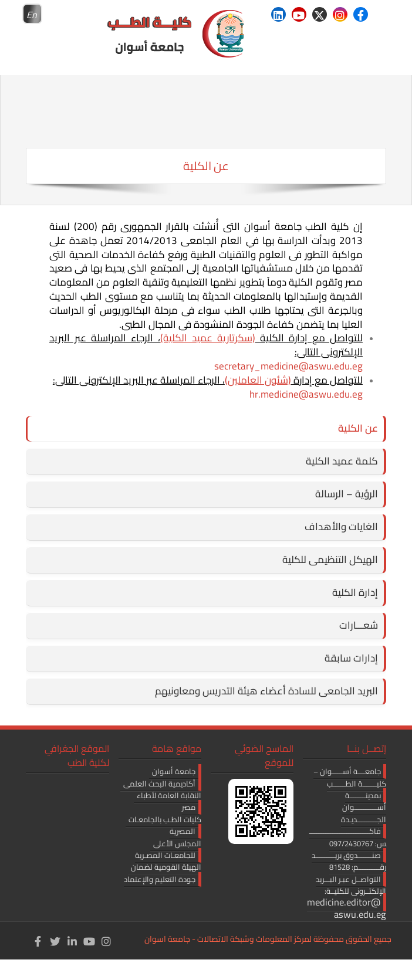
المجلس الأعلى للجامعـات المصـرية (168, 849)
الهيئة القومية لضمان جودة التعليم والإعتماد (163, 873)
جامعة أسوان (174, 771)
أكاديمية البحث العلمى (159, 784)
